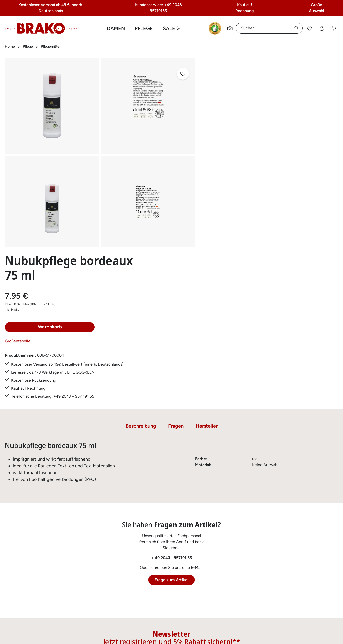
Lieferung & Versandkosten (143, 582)
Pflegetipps (129, 573)
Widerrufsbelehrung (223, 573)
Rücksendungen (134, 591)
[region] (100, 153)
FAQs (124, 546)
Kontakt (126, 564)
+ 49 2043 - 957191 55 (172, 401)
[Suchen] (229, 28)
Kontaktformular (50, 567)
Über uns (213, 582)
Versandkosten (228, 636)
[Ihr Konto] (321, 28)
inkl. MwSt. (212, 109)
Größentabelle (218, 141)
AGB (209, 546)
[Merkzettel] (309, 28)
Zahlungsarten (132, 600)
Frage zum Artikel (172, 424)
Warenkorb (250, 127)
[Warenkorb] (334, 28)
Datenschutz (216, 555)
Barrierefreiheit (218, 591)
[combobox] (263, 28)
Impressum (215, 564)
